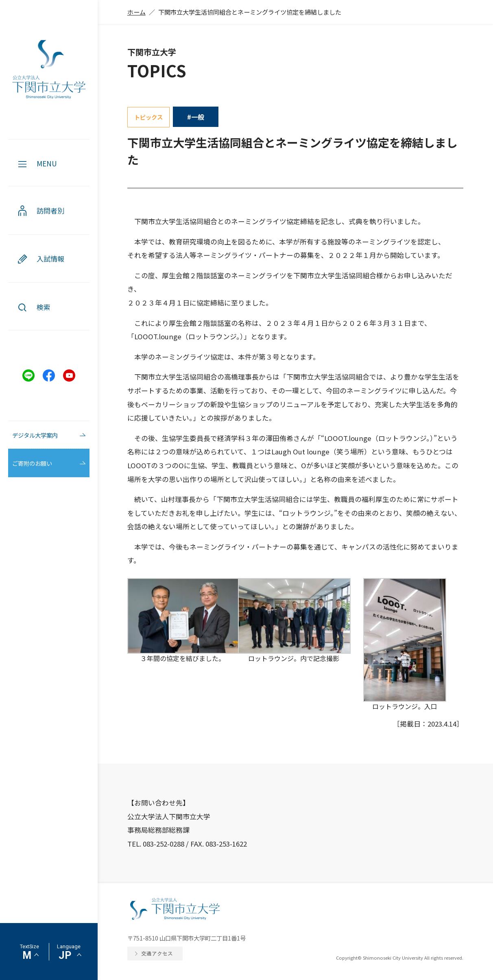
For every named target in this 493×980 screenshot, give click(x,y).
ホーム (136, 12)
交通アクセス (157, 953)
